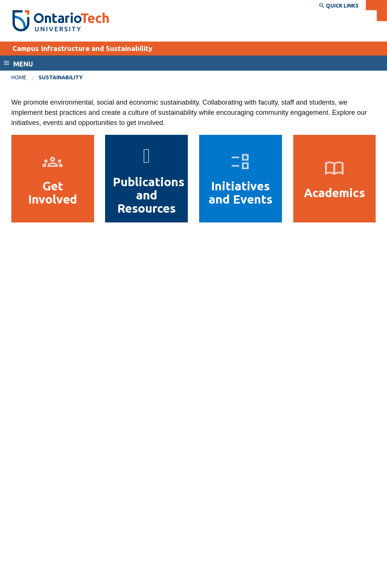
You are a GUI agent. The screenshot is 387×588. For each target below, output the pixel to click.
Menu (23, 64)
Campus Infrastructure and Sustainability (82, 48)
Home (19, 77)
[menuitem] (25, 78)
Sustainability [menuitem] (61, 77)
